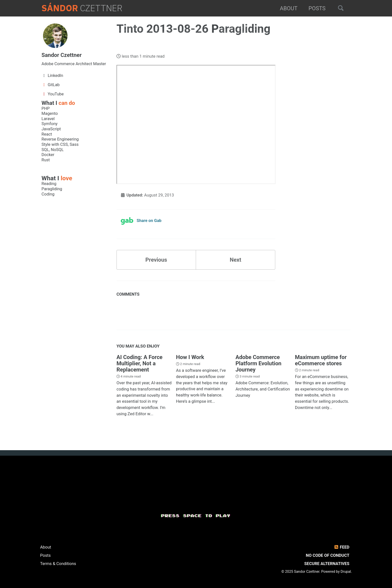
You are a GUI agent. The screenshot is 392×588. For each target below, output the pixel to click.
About (289, 8)
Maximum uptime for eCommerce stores (321, 360)
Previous (156, 260)
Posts (317, 8)
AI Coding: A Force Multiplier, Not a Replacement (139, 363)
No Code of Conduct (327, 555)
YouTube (53, 94)
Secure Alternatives (327, 564)
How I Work (190, 357)
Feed (341, 547)
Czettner (82, 8)
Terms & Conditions (58, 564)
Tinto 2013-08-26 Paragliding (193, 29)
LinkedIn (52, 76)
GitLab (51, 85)
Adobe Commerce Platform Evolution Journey (258, 363)
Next (235, 260)
